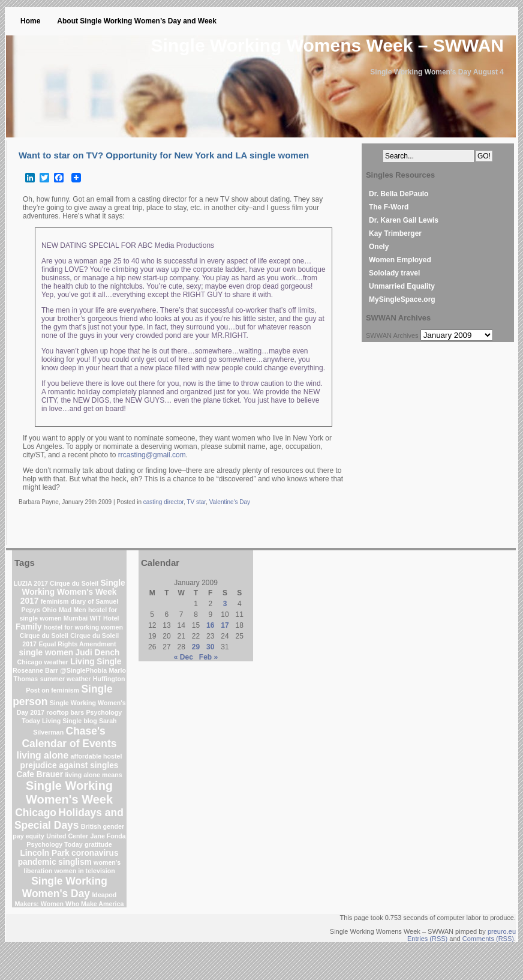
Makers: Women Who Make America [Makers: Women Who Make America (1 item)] (70, 904)
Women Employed (400, 260)
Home (30, 21)
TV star (196, 502)
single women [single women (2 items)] (46, 653)
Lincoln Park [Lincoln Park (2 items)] (44, 853)
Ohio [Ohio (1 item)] (49, 610)
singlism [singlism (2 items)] (75, 862)
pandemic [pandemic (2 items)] (37, 862)
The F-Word (389, 207)
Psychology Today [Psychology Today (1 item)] (54, 844)
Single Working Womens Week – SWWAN (327, 45)
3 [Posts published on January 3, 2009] (225, 604)
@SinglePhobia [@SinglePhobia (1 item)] (83, 670)
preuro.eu (502, 931)
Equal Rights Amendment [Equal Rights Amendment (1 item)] (77, 644)
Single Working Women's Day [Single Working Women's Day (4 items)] (65, 887)
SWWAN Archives (392, 335)
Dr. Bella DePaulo (399, 194)
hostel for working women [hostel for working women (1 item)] (83, 627)
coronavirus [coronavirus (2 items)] (95, 853)
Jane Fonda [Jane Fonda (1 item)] (108, 836)
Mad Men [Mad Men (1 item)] (73, 610)
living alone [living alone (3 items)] (43, 755)
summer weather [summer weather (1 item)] (66, 679)
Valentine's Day (230, 502)
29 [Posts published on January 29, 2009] (196, 647)
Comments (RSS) (488, 939)
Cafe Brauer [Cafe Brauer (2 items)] (40, 774)
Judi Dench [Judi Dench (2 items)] (98, 653)
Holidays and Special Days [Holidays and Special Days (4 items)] (69, 819)
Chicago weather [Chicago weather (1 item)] (43, 662)
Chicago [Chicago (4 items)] (36, 813)
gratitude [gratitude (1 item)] (98, 844)
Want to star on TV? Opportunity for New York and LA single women (164, 155)
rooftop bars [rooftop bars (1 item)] (65, 712)
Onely (379, 247)
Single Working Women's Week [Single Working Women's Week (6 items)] (69, 792)
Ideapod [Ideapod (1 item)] (104, 895)
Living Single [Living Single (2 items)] (96, 662)
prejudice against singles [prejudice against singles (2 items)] (70, 765)
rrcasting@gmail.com (152, 455)
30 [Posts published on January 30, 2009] (210, 647)
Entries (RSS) (427, 939)
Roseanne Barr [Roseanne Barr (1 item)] (35, 670)
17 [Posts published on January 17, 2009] (225, 625)
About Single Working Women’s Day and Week (137, 21)
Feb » (208, 657)
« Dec (184, 657)
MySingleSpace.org (402, 299)
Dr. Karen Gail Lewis (404, 220)
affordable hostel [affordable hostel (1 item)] (97, 756)
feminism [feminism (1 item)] (55, 601)
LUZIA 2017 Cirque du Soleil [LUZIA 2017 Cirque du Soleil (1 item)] (56, 583)
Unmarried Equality (402, 286)
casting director (163, 502)
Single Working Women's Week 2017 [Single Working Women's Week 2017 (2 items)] (73, 592)
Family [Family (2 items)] (28, 627)
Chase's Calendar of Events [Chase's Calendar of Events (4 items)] (70, 737)
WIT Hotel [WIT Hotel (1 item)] (104, 618)
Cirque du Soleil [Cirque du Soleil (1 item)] (44, 636)
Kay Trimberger (395, 233)
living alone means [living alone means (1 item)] (93, 775)
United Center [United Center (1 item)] (67, 836)
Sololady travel (394, 273)
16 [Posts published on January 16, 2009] (210, 625)
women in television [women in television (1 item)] (85, 871)
